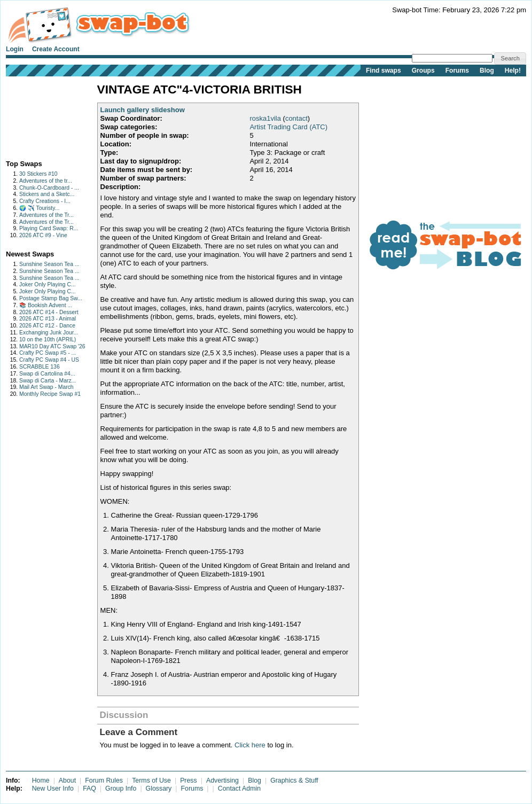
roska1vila (265, 118)
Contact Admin (239, 789)
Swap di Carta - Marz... (48, 381)
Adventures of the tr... (46, 181)
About (67, 780)
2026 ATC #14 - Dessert (49, 312)
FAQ (89, 789)
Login (15, 49)
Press (189, 780)
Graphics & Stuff (294, 780)
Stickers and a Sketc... (47, 194)
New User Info (53, 789)
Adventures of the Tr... (46, 215)
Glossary (159, 789)
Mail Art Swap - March (46, 387)
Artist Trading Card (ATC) (288, 127)
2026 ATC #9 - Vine (43, 235)
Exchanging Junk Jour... (49, 333)
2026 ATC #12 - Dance (47, 326)
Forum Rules (104, 780)
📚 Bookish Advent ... (46, 305)
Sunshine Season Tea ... (49, 264)
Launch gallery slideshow (143, 110)
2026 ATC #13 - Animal (48, 319)
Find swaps (384, 71)
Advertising (222, 780)
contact (296, 118)
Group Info (121, 789)
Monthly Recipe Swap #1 (50, 394)
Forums (457, 71)
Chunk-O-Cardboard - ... (49, 188)
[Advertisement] (39, 116)
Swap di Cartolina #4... (47, 374)
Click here (250, 745)
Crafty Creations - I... (45, 201)
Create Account (56, 49)
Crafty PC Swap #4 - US (49, 360)
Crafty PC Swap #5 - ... (48, 353)
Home (41, 780)
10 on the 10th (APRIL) (48, 339)
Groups (423, 71)
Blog (487, 71)
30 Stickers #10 (38, 174)
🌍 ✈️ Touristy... (39, 208)
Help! (513, 71)
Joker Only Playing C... (48, 284)
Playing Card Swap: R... (49, 228)
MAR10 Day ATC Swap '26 (52, 346)
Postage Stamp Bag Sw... (51, 298)
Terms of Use (151, 780)
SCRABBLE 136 (40, 367)
